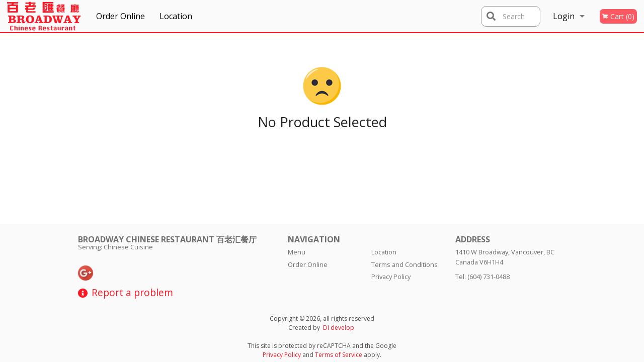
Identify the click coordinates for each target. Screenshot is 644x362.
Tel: (482, 277)
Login (564, 16)
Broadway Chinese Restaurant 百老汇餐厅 (167, 239)
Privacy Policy (391, 277)
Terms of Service (339, 355)
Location (176, 16)
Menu (297, 252)
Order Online (120, 16)
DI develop (339, 328)
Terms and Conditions (405, 264)
